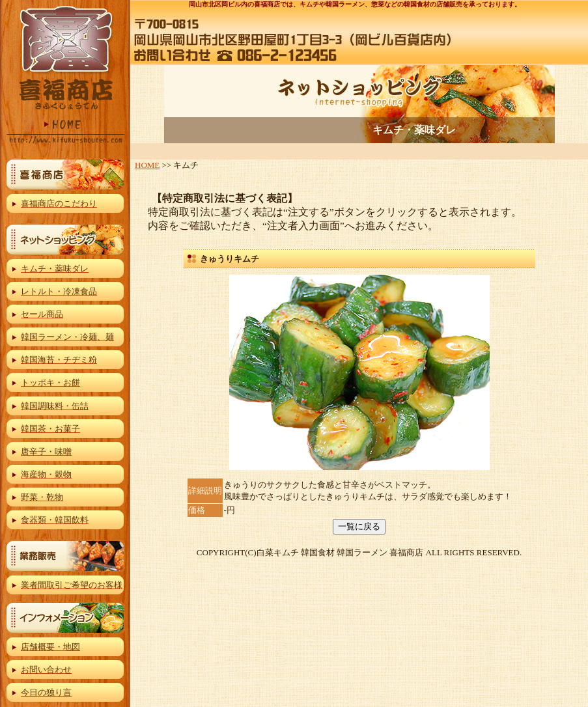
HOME (147, 165)
